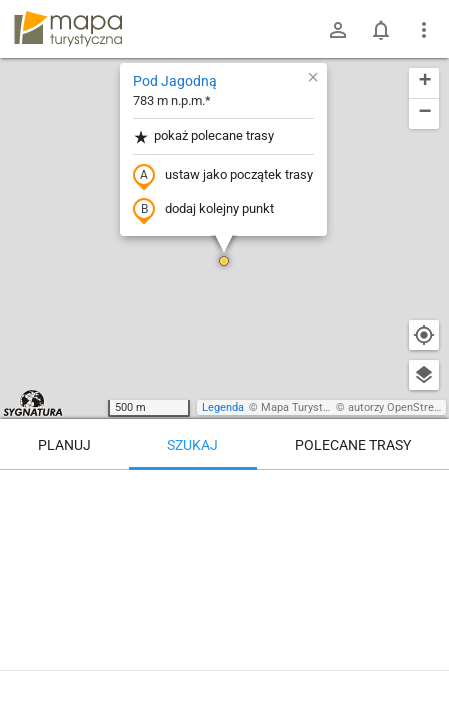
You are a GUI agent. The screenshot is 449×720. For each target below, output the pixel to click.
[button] (224, 261)
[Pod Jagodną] (224, 555)
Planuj (64, 445)
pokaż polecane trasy (203, 136)
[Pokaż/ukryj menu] (424, 30)
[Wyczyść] (424, 492)
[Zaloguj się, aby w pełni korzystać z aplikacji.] (418, 665)
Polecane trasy (353, 445)
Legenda (223, 407)
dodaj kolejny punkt (203, 210)
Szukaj (192, 445)
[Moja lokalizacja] (424, 335)
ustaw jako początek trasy (223, 176)
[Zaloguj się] (338, 30)
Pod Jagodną (175, 81)
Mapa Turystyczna (306, 407)
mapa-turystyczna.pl (68, 29)
